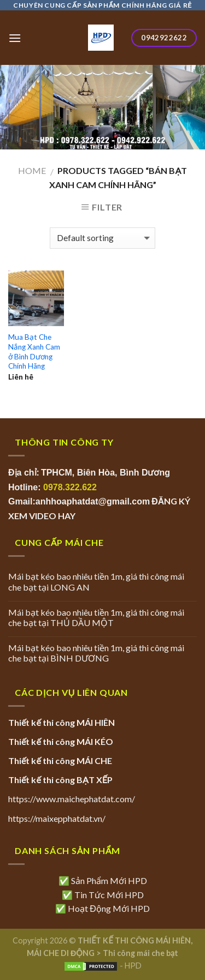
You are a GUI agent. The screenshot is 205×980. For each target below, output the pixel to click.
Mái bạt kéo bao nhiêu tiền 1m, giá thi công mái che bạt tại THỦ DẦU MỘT (96, 617)
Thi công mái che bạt (140, 953)
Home (32, 170)
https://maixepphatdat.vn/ (57, 818)
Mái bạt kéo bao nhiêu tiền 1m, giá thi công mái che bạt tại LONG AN (96, 581)
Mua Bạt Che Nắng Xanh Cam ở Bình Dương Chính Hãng (34, 351)
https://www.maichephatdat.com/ (72, 799)
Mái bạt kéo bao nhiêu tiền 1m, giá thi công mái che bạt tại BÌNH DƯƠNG (96, 653)
